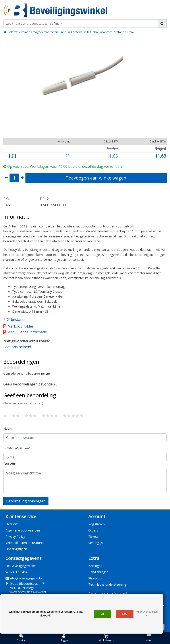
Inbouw (65, 32)
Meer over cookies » (147, 614)
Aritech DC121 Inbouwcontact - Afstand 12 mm (103, 32)
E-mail (17, 448)
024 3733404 (16, 572)
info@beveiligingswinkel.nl (26, 578)
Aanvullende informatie (28, 332)
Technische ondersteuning (107, 584)
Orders (93, 530)
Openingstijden (16, 549)
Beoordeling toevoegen (26, 501)
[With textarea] (85, 481)
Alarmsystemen (20, 32)
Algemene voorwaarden (23, 530)
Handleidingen (98, 572)
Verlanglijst (96, 543)
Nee (125, 614)
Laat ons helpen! (17, 347)
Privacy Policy (15, 536)
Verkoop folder (21, 326)
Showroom (96, 578)
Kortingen (95, 566)
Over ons (12, 524)
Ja (102, 614)
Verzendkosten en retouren (25, 543)
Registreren (97, 524)
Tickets (93, 536)
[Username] (85, 438)
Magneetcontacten (45, 32)
